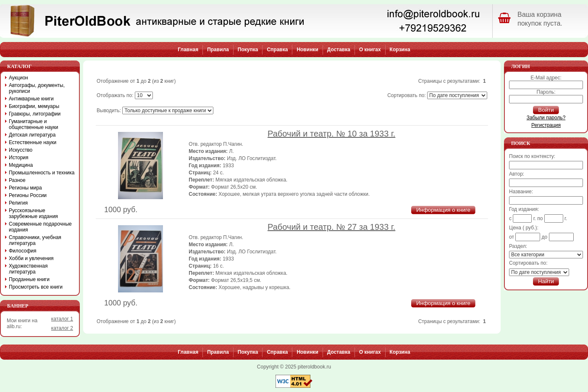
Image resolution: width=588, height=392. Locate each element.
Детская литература (32, 135)
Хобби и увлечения (31, 258)
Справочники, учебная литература (35, 240)
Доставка (339, 50)
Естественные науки (33, 142)
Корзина (400, 50)
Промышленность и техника (42, 173)
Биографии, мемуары (34, 106)
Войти (546, 110)
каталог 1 (62, 319)
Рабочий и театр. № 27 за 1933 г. (331, 227)
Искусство (21, 150)
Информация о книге (443, 210)
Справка (277, 50)
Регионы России (28, 195)
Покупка (248, 50)
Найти (546, 281)
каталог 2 (62, 328)
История (19, 158)
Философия (23, 251)
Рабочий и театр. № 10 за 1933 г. (331, 134)
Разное (17, 180)
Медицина (21, 165)
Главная (188, 50)
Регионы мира (25, 188)
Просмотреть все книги (36, 287)
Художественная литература (28, 269)
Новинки (307, 50)
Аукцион (18, 78)
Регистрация (546, 125)
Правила (218, 50)
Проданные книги (29, 279)
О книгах (370, 50)
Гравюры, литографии (35, 114)
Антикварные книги (31, 99)
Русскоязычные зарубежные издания (33, 213)
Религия (18, 203)
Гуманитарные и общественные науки (33, 124)
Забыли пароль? (546, 118)
